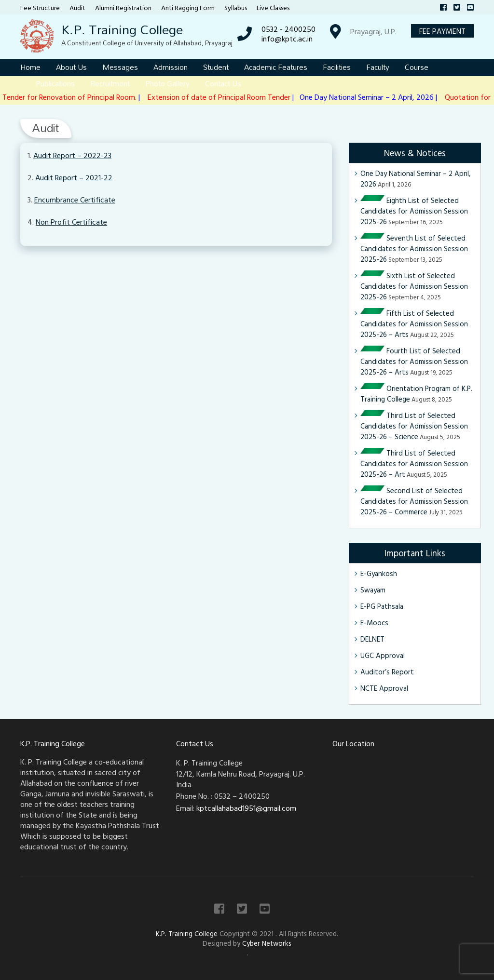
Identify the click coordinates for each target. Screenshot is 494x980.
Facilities (337, 67)
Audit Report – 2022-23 (72, 155)
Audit (77, 7)
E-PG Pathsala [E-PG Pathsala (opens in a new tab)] (382, 606)
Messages (120, 67)
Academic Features (276, 67)
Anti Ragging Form (188, 7)
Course (417, 67)
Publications (55, 83)
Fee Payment (442, 31)
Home (30, 67)
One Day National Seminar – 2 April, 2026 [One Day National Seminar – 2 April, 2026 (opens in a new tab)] (415, 179)
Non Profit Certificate (71, 222)
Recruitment (110, 83)
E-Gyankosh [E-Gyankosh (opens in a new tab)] (379, 573)
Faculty (378, 67)
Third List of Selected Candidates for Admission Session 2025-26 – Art (414, 463)
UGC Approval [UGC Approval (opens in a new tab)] (383, 655)
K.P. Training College (122, 29)
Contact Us (223, 83)
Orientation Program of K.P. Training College (416, 394)
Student (216, 67)
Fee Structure (40, 7)
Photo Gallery (167, 83)
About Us (71, 67)
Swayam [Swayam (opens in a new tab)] (373, 590)
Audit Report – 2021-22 (74, 177)
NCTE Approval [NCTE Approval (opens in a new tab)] (384, 688)
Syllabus (236, 7)
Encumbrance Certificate (75, 200)
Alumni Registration (123, 7)
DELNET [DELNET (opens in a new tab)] (372, 639)
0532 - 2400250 (288, 29)
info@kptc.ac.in (287, 39)
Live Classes (273, 7)
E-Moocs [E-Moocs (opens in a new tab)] (374, 623)
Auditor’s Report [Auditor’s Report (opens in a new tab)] (387, 672)
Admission (171, 67)
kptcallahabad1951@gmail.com (246, 808)
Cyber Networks (267, 943)
